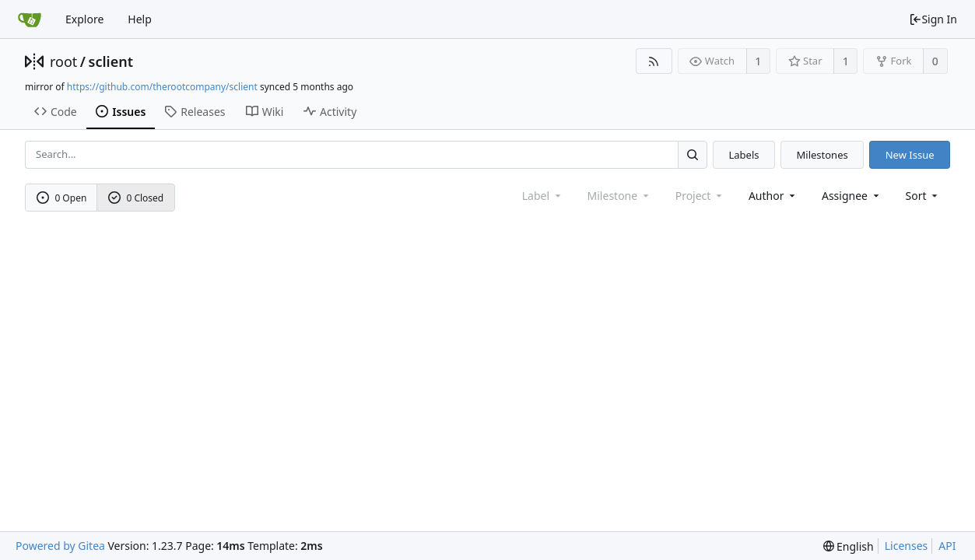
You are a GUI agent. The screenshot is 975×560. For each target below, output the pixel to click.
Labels (744, 155)
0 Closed (136, 198)
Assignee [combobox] (852, 196)
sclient (111, 61)
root (63, 61)
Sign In (933, 19)
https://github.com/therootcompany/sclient (162, 87)
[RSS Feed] (654, 61)
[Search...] (693, 154)
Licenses (907, 546)
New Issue (910, 155)
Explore (84, 19)
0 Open (62, 198)
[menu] (923, 196)
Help (140, 19)
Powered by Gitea (60, 546)
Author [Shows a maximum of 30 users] (773, 196)
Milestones (822, 155)
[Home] (30, 19)
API (947, 546)
